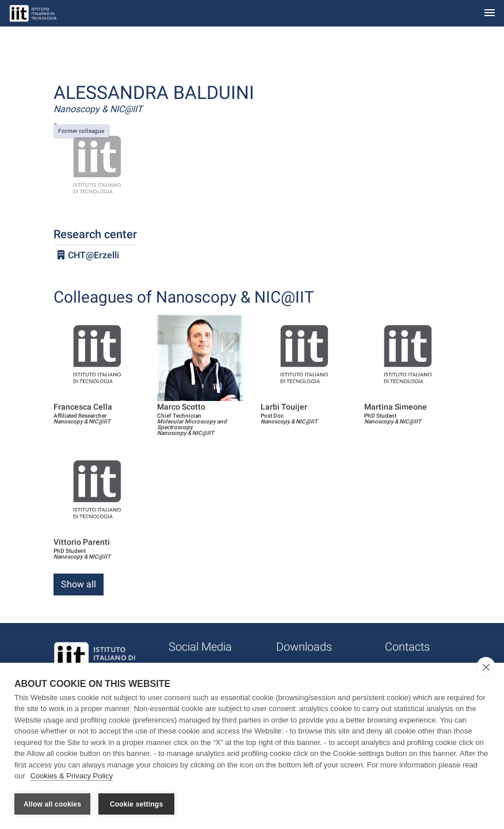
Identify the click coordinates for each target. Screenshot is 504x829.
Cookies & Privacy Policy (71, 776)
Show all (79, 584)
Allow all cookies (52, 804)
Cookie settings (136, 804)
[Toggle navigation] (490, 14)
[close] (486, 667)
